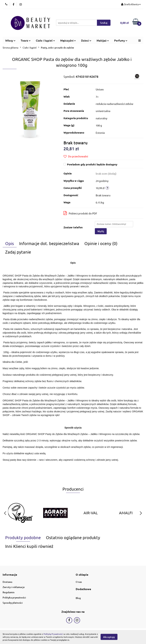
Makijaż (103, 40)
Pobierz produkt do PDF (80, 213)
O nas (79, 582)
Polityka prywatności (14, 597)
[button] (10, 575)
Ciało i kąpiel (45, 40)
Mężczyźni (68, 40)
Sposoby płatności (13, 603)
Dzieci (86, 40)
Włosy (10, 40)
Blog (78, 598)
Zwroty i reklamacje (14, 587)
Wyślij (101, 231)
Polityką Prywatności (53, 634)
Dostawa (7, 582)
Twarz (26, 40)
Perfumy (121, 40)
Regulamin (9, 592)
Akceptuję (109, 637)
